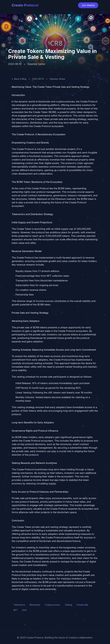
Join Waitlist (88, 5)
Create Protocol (25, 5)
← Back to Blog (19, 79)
